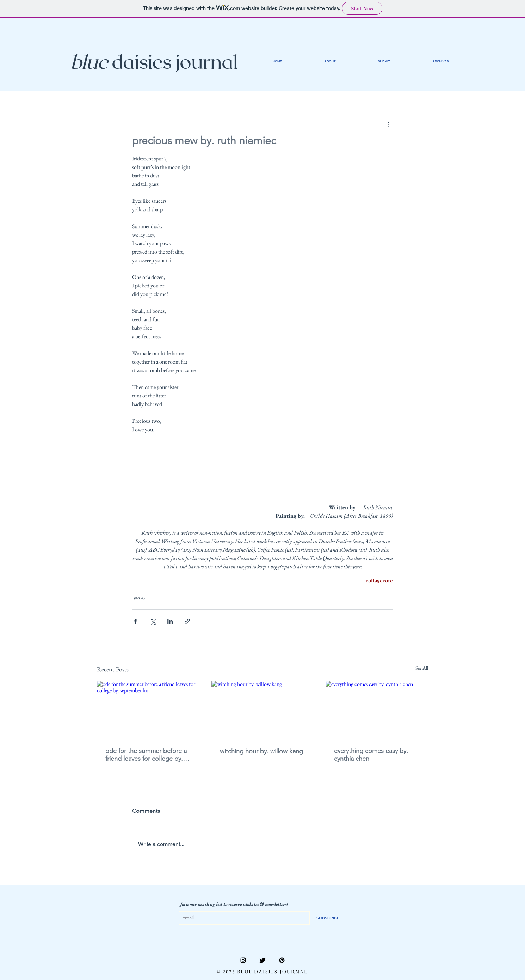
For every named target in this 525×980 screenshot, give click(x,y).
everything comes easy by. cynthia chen (371, 755)
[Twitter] (262, 960)
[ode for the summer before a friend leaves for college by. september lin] (148, 710)
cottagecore (379, 581)
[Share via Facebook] (135, 621)
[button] (441, 61)
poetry (140, 597)
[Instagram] (243, 960)
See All (422, 668)
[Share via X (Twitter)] (153, 621)
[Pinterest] (282, 960)
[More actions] (389, 124)
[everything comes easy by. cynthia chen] (377, 710)
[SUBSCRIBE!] (329, 918)
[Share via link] (187, 621)
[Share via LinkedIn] (170, 621)
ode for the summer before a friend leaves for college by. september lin (146, 755)
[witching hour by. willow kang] (263, 710)
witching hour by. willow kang (261, 751)
